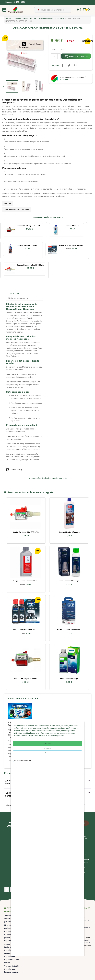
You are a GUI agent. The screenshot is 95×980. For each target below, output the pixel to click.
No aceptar (47, 753)
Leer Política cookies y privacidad (22, 760)
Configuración (47, 748)
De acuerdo (48, 744)
